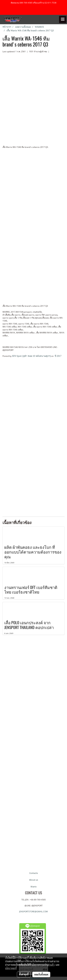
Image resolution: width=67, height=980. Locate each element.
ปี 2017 (58, 356)
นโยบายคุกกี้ (11, 968)
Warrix (33, 887)
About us (34, 880)
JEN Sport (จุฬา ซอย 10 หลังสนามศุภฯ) (31, 356)
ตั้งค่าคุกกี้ (24, 974)
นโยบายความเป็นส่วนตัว (43, 965)
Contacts (33, 873)
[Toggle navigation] (63, 19)
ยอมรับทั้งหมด (41, 974)
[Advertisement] (33, 397)
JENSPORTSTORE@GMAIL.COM (33, 912)
